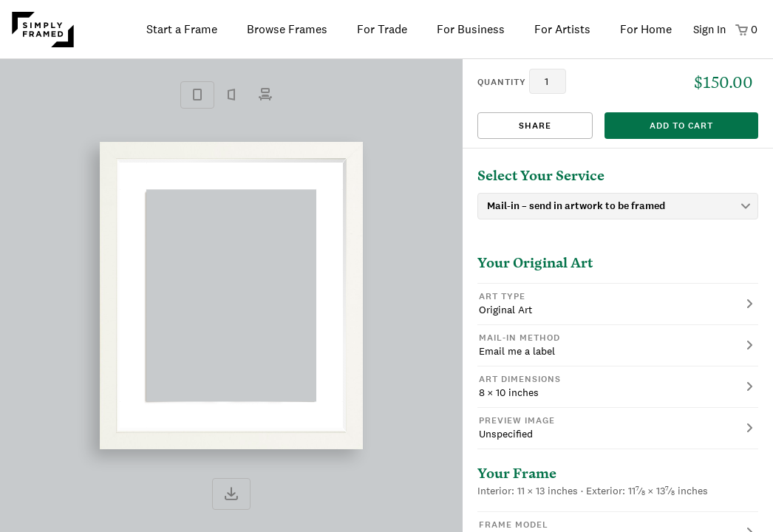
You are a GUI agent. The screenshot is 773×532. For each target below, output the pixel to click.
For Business (471, 29)
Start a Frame (182, 29)
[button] (618, 304)
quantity (502, 82)
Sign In (709, 29)
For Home (646, 29)
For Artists (562, 29)
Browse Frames (287, 29)
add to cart (681, 126)
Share (535, 126)
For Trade (382, 29)
